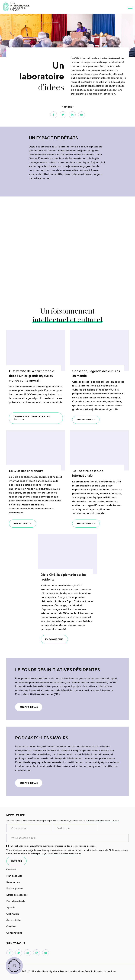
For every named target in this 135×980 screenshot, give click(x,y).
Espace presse (15, 888)
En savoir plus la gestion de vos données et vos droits (55, 853)
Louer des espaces (17, 895)
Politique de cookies (104, 971)
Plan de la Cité (14, 876)
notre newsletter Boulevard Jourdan (102, 821)
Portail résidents (16, 901)
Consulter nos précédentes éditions (32, 418)
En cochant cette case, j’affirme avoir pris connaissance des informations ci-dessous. (53, 846)
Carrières (12, 926)
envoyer (16, 861)
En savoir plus (86, 420)
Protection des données (74, 971)
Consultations (14, 933)
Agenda (11, 907)
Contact (11, 869)
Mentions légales (47, 971)
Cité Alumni (13, 914)
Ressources (13, 882)
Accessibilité (14, 920)
